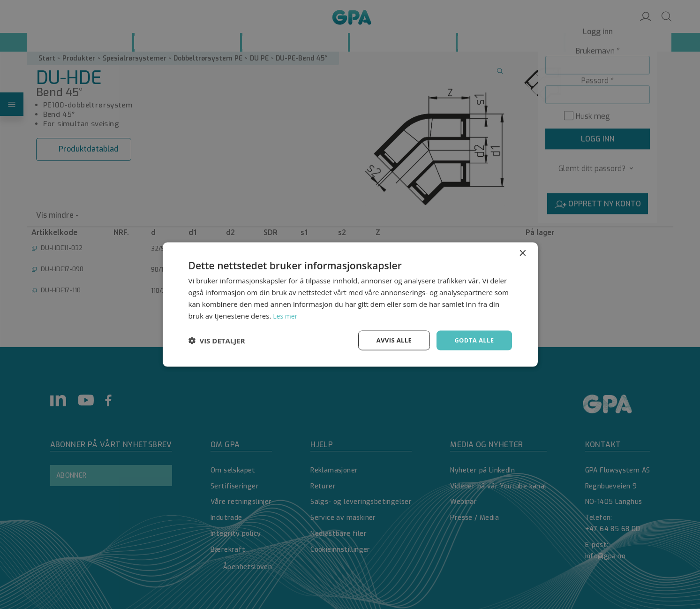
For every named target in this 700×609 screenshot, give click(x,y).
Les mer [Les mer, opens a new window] (286, 315)
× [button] (523, 253)
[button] (217, 341)
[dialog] (350, 304)
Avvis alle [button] (390, 340)
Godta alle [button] (473, 340)
